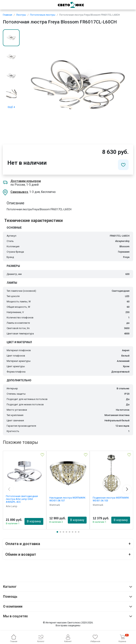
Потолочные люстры (43, 15)
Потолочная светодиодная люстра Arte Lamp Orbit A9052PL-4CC (22, 499)
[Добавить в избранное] (123, 165)
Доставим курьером (26, 181)
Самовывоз (19, 192)
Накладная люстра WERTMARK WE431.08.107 (67, 499)
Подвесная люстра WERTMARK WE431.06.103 (111, 499)
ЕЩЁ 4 (11, 107)
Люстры (21, 15)
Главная (8, 15)
